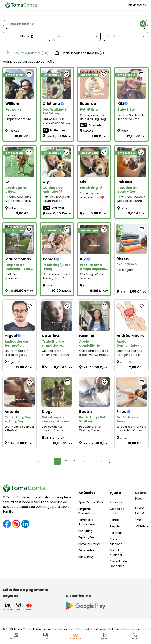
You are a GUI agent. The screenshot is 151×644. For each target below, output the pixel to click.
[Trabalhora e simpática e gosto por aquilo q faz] (57, 316)
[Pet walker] (19, 84)
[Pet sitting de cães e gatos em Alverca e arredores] (57, 392)
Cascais (14, 131)
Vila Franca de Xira (56, 438)
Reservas (116, 533)
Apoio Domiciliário (91, 502)
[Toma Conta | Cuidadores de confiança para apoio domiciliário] (21, 5)
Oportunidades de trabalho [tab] (79, 53)
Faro (48, 367)
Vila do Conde (128, 362)
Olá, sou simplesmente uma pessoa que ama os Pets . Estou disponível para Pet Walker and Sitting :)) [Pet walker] (19, 117)
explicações (125, 270)
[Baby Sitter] (132, 84)
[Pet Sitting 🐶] (94, 162)
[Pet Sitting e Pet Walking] (94, 392)
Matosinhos (16, 208)
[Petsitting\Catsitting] (57, 240)
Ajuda (115, 493)
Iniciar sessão (137, 5)
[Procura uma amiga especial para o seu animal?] (94, 240)
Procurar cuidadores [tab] (27, 53)
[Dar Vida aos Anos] (132, 392)
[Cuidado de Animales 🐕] (57, 162)
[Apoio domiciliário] (94, 316)
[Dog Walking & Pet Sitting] (57, 84)
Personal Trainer (89, 544)
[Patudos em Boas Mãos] (132, 162)
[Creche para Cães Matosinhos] (19, 162)
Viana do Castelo (130, 438)
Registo (115, 526)
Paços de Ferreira (18, 362)
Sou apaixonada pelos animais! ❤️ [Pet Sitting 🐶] (92, 196)
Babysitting (86, 557)
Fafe (122, 292)
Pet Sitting (85, 531)
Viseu (12, 291)
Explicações (86, 537)
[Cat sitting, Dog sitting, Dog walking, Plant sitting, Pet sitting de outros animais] (19, 392)
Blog (138, 519)
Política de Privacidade (124, 629)
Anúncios (87, 493)
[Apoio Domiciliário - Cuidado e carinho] (132, 316)
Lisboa (124, 131)
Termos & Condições (91, 629)
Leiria (85, 367)
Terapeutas (86, 550)
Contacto (142, 526)
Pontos (115, 520)
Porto (49, 136)
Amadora (52, 286)
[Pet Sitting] (94, 84)
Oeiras (87, 286)
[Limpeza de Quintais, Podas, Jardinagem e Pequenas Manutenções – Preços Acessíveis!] (19, 240)
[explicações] (132, 239)
